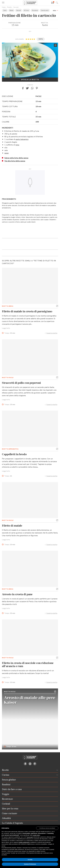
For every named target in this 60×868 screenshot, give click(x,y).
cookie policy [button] (36, 835)
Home (4, 7)
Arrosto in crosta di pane (17, 594)
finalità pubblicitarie (24, 842)
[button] (55, 10)
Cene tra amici (45, 10)
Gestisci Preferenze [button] (30, 864)
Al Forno (26, 10)
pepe (7, 153)
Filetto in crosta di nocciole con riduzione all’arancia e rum (28, 665)
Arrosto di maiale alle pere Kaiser (30, 700)
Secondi (16, 7)
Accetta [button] (30, 860)
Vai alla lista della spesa (15, 161)
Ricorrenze (35, 10)
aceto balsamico (22, 139)
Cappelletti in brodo (14, 454)
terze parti (30, 837)
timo (17, 145)
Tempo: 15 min (10, 747)
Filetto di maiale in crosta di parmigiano (27, 311)
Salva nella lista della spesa (16, 158)
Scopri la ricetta (52, 333)
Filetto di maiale (12, 526)
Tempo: (10, 333)
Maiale (11, 10)
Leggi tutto (6, 328)
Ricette (10, 7)
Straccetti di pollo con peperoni (21, 383)
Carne (5, 10)
